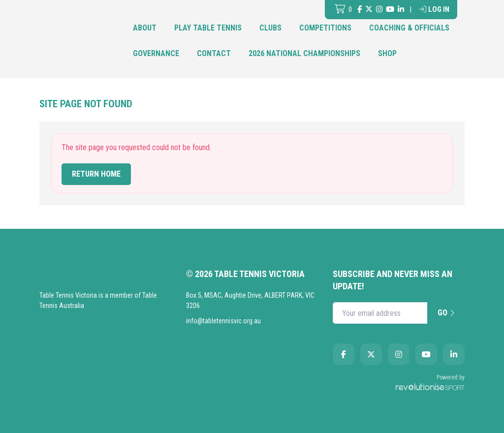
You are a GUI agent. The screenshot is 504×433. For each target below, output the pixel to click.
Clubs (270, 28)
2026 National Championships (304, 53)
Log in (434, 9)
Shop (387, 53)
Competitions (325, 28)
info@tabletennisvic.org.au (223, 321)
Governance (156, 53)
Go (446, 313)
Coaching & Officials (409, 28)
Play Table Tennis (208, 28)
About (145, 28)
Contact (214, 53)
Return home (96, 174)
